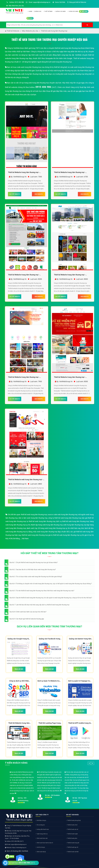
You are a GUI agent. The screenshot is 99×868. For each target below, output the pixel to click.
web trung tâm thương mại (73, 525)
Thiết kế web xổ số (72, 825)
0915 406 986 (43, 87)
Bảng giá (38, 11)
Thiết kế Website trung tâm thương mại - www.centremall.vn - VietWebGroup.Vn (24, 377)
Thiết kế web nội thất (72, 852)
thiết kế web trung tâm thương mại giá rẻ (37, 535)
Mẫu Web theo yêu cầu (15, 6)
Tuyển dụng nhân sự (42, 834)
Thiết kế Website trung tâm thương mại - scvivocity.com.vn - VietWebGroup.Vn (70, 275)
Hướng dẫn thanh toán (42, 829)
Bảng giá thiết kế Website (77, 2)
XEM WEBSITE (39, 194)
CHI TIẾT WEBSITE (15, 194)
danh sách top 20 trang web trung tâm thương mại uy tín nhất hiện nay (54, 528)
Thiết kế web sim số (72, 829)
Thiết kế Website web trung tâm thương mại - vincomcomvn (25, 480)
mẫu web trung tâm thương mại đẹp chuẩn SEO (51, 532)
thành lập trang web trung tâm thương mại (47, 525)
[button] (50, 563)
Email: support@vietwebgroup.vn (38, 2)
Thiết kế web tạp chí (72, 847)
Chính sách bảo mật (42, 838)
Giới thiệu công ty (41, 820)
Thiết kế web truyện (72, 834)
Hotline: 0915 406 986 (15, 2)
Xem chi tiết (19, 669)
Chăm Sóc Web (73, 11)
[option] (50, 787)
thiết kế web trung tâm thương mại (34, 515)
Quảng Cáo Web (60, 11)
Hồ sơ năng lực (40, 825)
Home (30, 11)
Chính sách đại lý (41, 852)
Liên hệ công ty (40, 847)
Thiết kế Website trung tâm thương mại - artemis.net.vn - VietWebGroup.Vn (24, 173)
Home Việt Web (59, 2)
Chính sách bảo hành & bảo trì (44, 843)
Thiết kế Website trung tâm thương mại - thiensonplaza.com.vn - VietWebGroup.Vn (24, 275)
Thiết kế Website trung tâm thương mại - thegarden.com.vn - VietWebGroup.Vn (70, 173)
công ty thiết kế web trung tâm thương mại (65, 518)
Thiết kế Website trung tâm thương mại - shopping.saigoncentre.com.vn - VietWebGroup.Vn (70, 377)
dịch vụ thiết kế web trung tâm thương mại (73, 521)
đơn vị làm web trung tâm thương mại (33, 518)
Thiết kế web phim (72, 838)
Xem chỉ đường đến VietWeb (17, 851)
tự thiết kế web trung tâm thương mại (41, 521)
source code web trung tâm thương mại (62, 515)
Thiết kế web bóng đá (73, 843)
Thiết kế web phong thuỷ (73, 820)
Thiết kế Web (48, 11)
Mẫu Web (84, 11)
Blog (30, 18)
